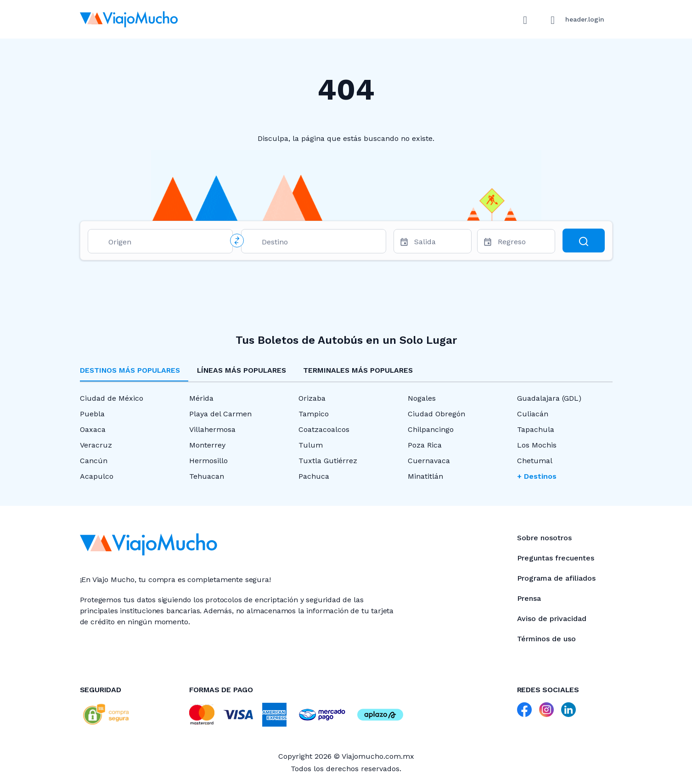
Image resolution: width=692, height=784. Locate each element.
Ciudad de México (112, 398)
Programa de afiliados (556, 578)
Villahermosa (212, 429)
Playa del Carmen (220, 414)
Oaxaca (93, 429)
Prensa (529, 598)
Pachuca (314, 476)
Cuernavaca (429, 461)
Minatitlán (425, 476)
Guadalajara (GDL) (549, 398)
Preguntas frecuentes (556, 558)
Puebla (92, 414)
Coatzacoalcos (324, 429)
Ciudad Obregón (436, 414)
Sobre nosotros (544, 538)
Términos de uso (546, 639)
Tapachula (536, 429)
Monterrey (207, 445)
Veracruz (96, 445)
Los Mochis (537, 445)
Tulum (311, 445)
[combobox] (167, 244)
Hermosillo (208, 461)
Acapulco (97, 476)
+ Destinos (537, 476)
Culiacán (533, 414)
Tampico (314, 414)
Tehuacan (207, 476)
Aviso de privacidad (552, 619)
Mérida (201, 398)
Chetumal (535, 461)
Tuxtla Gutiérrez (328, 461)
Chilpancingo (431, 429)
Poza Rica (425, 445)
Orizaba (312, 398)
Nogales (422, 398)
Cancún (94, 461)
